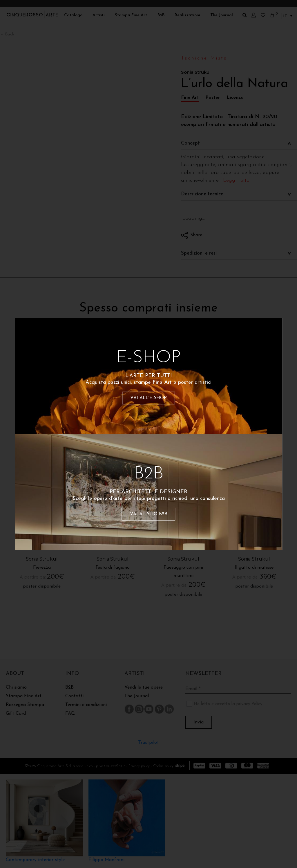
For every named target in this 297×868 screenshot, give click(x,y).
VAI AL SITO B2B (149, 514)
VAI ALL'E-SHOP (148, 398)
